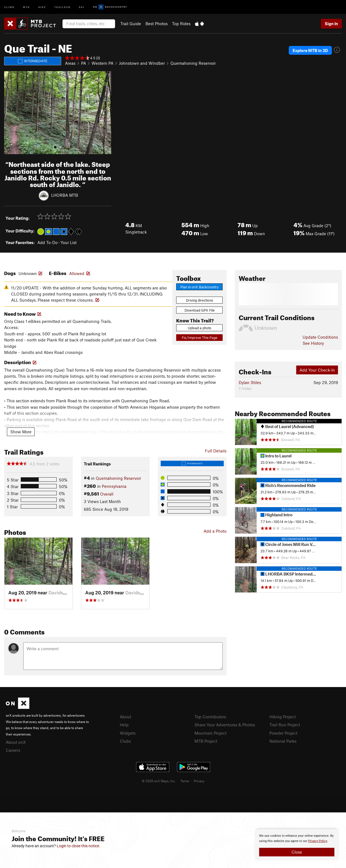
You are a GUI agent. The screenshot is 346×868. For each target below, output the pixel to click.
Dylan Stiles (250, 382)
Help (124, 725)
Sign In (331, 24)
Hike (42, 7)
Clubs (125, 741)
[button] (10, 113)
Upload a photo (200, 328)
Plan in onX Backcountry (199, 287)
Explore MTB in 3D (310, 50)
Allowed (77, 273)
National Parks (283, 741)
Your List (69, 242)
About (125, 717)
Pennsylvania (114, 486)
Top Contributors (210, 717)
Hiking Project (283, 717)
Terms (185, 781)
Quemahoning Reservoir (193, 63)
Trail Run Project (285, 725)
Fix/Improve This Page (200, 338)
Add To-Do (47, 242)
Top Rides (181, 24)
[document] (297, 845)
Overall (107, 494)
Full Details (216, 451)
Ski (82, 7)
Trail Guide (131, 24)
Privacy (199, 781)
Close (297, 852)
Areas (70, 63)
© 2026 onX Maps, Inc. (159, 781)
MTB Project (206, 741)
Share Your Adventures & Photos (225, 725)
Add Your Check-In (317, 370)
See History (313, 343)
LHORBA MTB (65, 195)
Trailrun (62, 7)
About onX (16, 742)
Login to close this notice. (78, 846)
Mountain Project (210, 733)
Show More (21, 432)
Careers (13, 750)
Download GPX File (200, 310)
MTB (26, 7)
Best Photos (157, 24)
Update (320, 337)
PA (84, 63)
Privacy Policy (318, 841)
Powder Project (283, 733)
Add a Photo (215, 531)
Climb (9, 7)
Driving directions (199, 300)
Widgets (128, 733)
